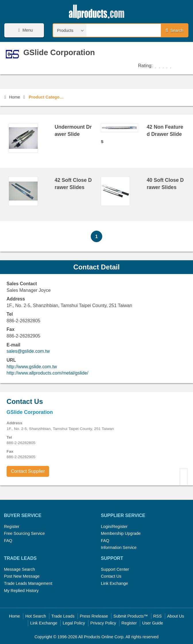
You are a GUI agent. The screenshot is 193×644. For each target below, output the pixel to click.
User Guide (153, 623)
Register (12, 527)
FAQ (8, 541)
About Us (176, 616)
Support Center (115, 569)
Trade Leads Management (28, 583)
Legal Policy (74, 623)
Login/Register (114, 527)
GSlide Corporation (59, 52)
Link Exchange (114, 583)
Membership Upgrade (121, 533)
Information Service (119, 547)
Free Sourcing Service (24, 533)
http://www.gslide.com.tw (32, 367)
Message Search (20, 569)
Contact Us (111, 576)
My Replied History (21, 591)
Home (12, 97)
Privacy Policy (103, 623)
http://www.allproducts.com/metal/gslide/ (48, 373)
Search (174, 30)
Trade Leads (63, 616)
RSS (157, 616)
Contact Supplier (28, 471)
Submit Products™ (131, 616)
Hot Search (36, 616)
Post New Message (22, 576)
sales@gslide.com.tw (28, 351)
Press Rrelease (94, 616)
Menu (25, 30)
